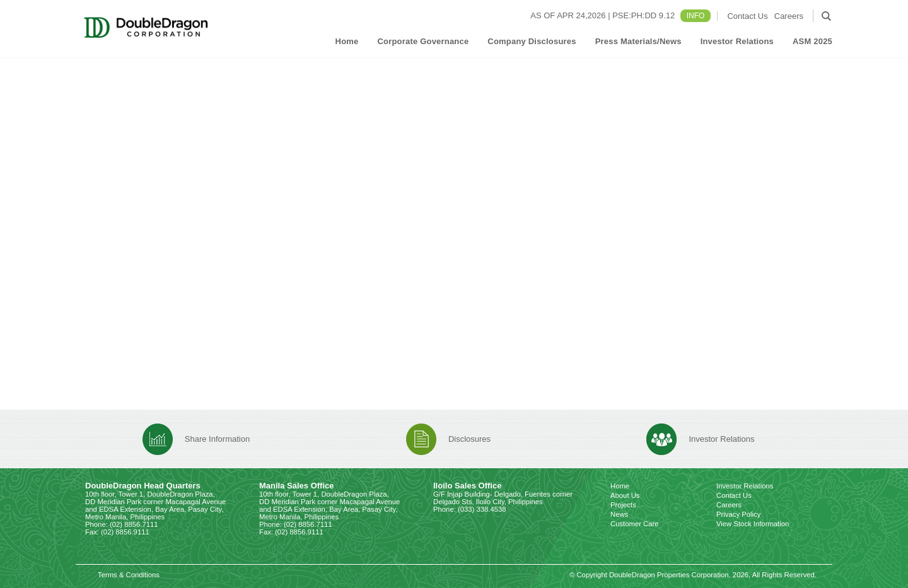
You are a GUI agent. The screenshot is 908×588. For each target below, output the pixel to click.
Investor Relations (737, 41)
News (619, 514)
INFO (696, 16)
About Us (625, 495)
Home (347, 41)
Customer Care (635, 524)
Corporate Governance (423, 41)
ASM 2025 (812, 41)
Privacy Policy (738, 514)
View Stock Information (753, 524)
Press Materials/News (638, 41)
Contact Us (747, 16)
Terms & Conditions (129, 575)
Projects (623, 505)
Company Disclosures (532, 41)
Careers (789, 16)
